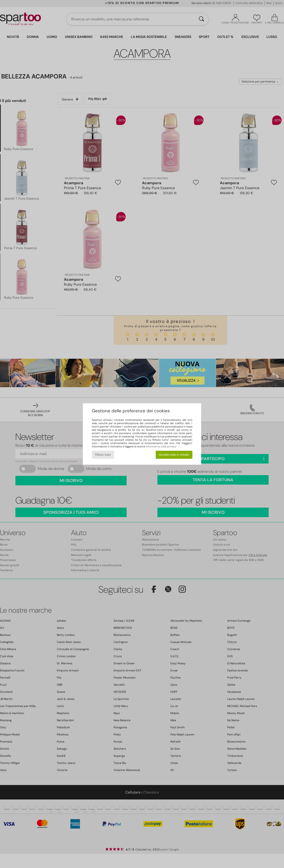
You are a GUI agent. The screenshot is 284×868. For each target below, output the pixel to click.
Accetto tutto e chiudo (174, 455)
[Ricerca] (201, 19)
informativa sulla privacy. (161, 446)
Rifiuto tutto (103, 455)
